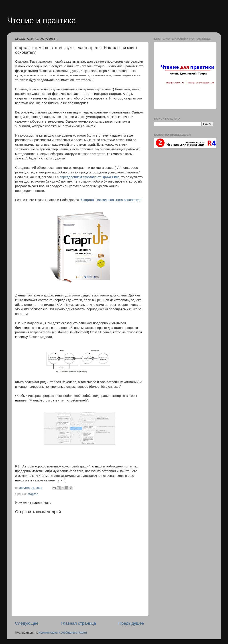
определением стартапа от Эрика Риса (90, 177)
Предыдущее (131, 623)
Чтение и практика (42, 21)
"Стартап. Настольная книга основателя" (111, 200)
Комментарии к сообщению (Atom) (63, 633)
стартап (33, 494)
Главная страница (78, 623)
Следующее (27, 623)
